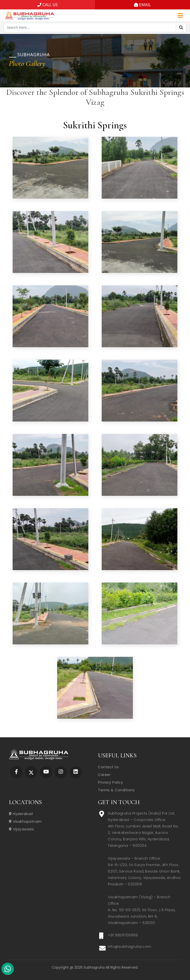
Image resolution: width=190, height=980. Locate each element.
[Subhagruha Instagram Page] (61, 772)
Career (104, 775)
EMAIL (142, 5)
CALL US (47, 5)
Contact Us (108, 767)
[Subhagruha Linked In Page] (76, 772)
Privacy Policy (110, 782)
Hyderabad (21, 814)
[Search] (181, 27)
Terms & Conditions (116, 790)
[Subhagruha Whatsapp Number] (8, 970)
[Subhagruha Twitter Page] (31, 772)
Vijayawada (21, 829)
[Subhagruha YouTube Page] (46, 772)
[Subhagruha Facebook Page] (16, 772)
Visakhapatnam (25, 821)
